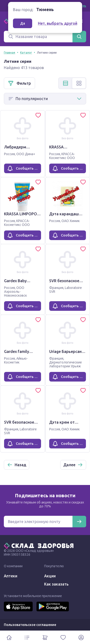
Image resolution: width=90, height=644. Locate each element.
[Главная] (40, 545)
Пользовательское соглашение (30, 625)
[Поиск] (38, 37)
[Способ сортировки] (45, 99)
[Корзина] (45, 637)
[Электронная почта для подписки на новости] (38, 522)
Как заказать (56, 584)
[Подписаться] (79, 522)
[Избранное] (63, 637)
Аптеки (11, 576)
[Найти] (79, 37)
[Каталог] (27, 637)
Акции (50, 576)
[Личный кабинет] (81, 637)
